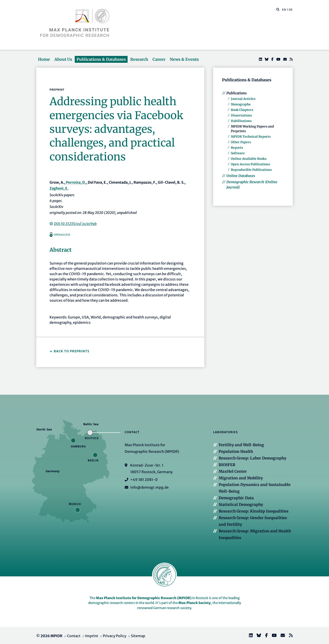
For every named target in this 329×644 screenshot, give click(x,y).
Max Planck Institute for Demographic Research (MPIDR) (144, 598)
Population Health (236, 452)
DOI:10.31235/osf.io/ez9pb (75, 224)
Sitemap (138, 636)
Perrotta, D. (76, 182)
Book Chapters (242, 110)
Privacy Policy (115, 636)
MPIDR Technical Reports (251, 137)
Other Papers (241, 142)
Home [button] (44, 59)
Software (238, 153)
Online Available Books (249, 159)
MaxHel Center (233, 471)
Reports (237, 148)
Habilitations (241, 121)
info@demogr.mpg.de (149, 487)
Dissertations (241, 115)
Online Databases (241, 176)
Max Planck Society (195, 603)
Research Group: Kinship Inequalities (254, 511)
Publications (237, 93)
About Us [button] (63, 59)
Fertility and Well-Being (241, 445)
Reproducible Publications (251, 170)
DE (291, 10)
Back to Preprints (72, 351)
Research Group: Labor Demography (252, 458)
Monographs (241, 104)
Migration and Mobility (241, 478)
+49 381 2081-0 (144, 480)
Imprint (92, 636)
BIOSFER (227, 465)
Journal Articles (243, 99)
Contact (74, 636)
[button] (278, 9)
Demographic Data (236, 498)
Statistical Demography (241, 505)
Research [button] (139, 59)
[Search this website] (276, 10)
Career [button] (159, 59)
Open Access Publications (250, 164)
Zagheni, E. (59, 188)
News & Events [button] (184, 59)
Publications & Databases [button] (101, 59)
